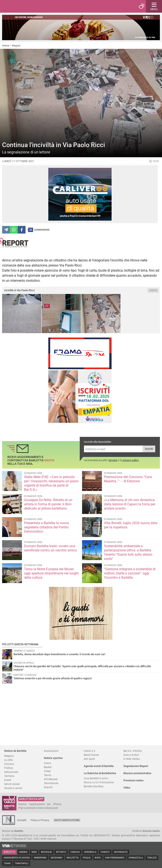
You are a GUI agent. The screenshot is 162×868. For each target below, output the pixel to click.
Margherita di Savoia (17, 858)
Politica (9, 768)
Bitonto (61, 852)
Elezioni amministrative (137, 773)
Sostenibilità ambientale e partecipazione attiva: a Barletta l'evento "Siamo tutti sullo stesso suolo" (128, 552)
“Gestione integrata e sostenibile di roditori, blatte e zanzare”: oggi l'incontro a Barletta (130, 573)
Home (6, 46)
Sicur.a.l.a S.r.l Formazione (99, 782)
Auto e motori (131, 755)
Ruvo (98, 858)
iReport (16, 46)
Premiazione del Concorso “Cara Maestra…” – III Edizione (128, 479)
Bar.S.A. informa (133, 751)
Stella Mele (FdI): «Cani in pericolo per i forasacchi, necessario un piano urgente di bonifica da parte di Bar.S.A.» (51, 483)
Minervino (40, 858)
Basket (48, 767)
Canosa (75, 852)
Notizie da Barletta (15, 751)
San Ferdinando (115, 858)
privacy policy (131, 460)
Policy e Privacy (40, 820)
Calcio (47, 763)
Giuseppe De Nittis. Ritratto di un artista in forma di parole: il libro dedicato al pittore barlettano (48, 504)
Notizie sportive (53, 758)
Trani (7, 863)
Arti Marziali (51, 779)
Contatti (22, 820)
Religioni (9, 756)
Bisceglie (46, 852)
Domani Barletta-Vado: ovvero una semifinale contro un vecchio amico (50, 548)
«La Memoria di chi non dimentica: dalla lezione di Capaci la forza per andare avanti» (130, 504)
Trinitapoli (22, 863)
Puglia (87, 858)
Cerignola (90, 852)
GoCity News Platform (67, 820)
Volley (47, 771)
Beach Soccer (91, 755)
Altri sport (89, 759)
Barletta (9, 852)
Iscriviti (149, 449)
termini (113, 460)
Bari (34, 852)
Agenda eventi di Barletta (99, 766)
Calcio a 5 (89, 751)
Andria (23, 852)
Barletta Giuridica (94, 786)
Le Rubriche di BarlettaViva (100, 773)
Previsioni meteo (133, 780)
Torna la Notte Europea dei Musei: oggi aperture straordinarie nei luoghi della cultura (51, 573)
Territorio (9, 776)
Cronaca (9, 764)
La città (8, 760)
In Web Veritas (132, 759)
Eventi (8, 780)
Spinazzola (136, 858)
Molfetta (73, 858)
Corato (105, 852)
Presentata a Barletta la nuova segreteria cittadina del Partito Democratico (47, 527)
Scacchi (48, 787)
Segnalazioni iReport (136, 766)
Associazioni (51, 751)
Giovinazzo (121, 852)
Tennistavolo (51, 783)
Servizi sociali (12, 784)
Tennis (48, 775)
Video (127, 788)
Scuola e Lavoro (13, 788)
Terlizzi (152, 858)
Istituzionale (11, 772)
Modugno (57, 858)
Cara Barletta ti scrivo (96, 778)
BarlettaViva (24, 6)
